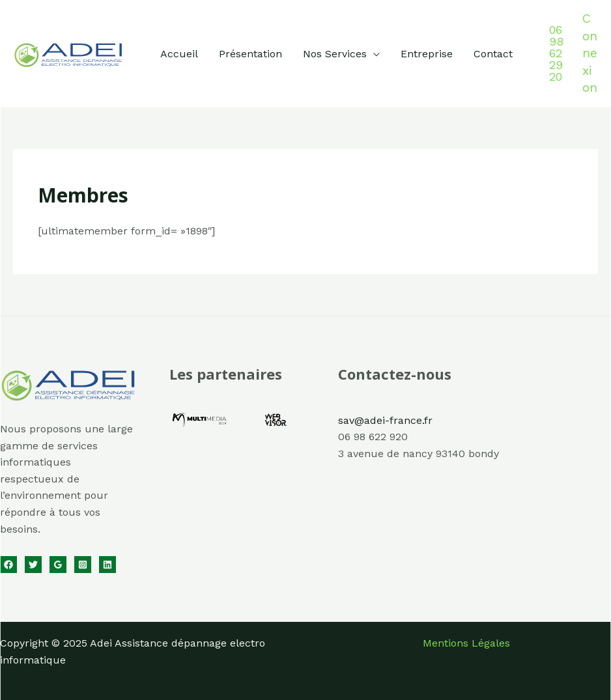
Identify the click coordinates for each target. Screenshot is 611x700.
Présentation (250, 54)
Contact (493, 54)
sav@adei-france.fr (385, 420)
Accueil (179, 54)
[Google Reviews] (58, 565)
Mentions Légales (466, 643)
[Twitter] (33, 565)
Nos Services (335, 54)
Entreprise (427, 54)
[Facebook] (8, 565)
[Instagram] (83, 565)
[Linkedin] (107, 565)
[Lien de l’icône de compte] (590, 54)
